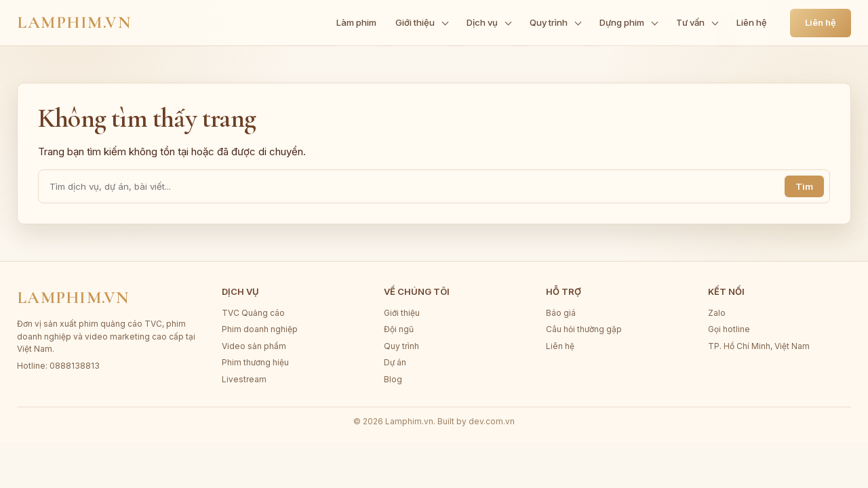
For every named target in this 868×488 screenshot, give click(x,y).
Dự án (395, 362)
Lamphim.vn (74, 22)
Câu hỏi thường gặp (584, 329)
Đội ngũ (399, 329)
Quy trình (401, 346)
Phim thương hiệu (255, 362)
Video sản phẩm (254, 346)
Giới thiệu (402, 313)
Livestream (244, 379)
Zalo (717, 313)
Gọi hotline (729, 329)
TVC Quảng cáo (253, 313)
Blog (393, 379)
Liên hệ (821, 22)
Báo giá (561, 313)
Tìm (804, 186)
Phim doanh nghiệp (260, 329)
